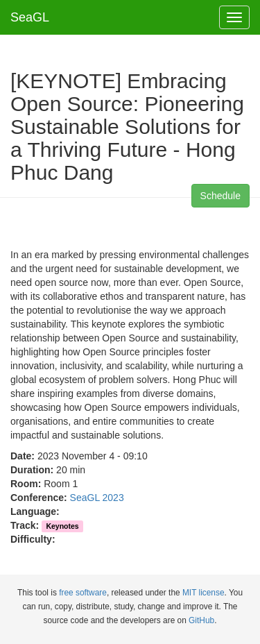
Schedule (220, 196)
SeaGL (30, 17)
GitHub (201, 620)
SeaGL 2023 (97, 498)
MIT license (203, 593)
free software (83, 593)
